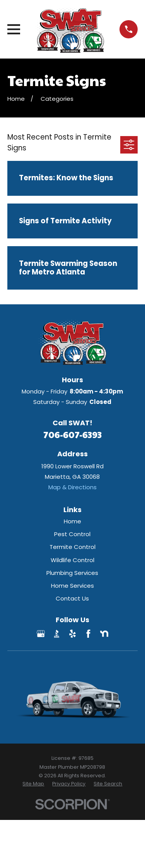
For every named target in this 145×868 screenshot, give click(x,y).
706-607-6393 (72, 434)
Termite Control (72, 547)
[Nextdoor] (104, 634)
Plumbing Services (72, 573)
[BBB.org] (57, 634)
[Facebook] (88, 634)
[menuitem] (33, 784)
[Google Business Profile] (41, 634)
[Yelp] (72, 634)
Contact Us (72, 598)
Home (72, 521)
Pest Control (72, 534)
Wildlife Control (72, 560)
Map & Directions (72, 487)
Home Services (72, 586)
